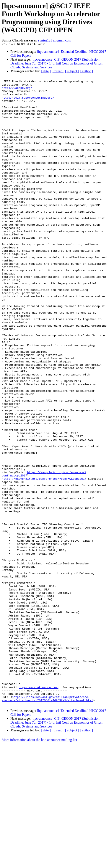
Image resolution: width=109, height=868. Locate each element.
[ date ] (46, 71)
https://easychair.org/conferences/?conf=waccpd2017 (44, 559)
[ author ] (86, 71)
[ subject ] (72, 71)
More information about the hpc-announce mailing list (39, 864)
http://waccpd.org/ (17, 90)
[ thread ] (58, 71)
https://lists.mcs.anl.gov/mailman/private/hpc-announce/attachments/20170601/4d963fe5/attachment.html (47, 823)
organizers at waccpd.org (39, 809)
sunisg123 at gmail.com (55, 40)
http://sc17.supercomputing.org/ (28, 101)
